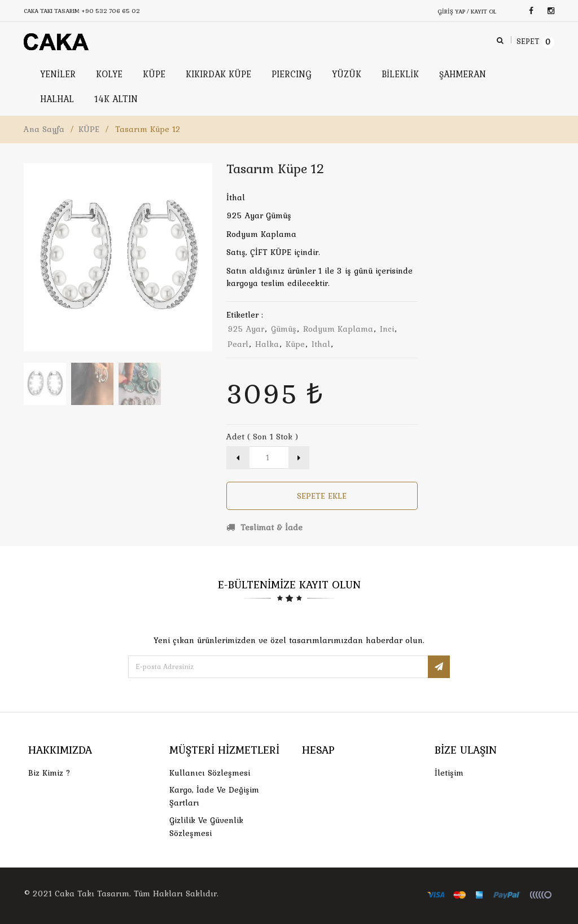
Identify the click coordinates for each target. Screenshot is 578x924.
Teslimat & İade (264, 527)
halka (267, 344)
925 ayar (246, 329)
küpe (295, 344)
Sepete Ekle (322, 496)
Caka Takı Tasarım (92, 894)
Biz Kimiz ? (49, 773)
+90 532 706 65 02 (111, 11)
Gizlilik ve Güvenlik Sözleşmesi (206, 827)
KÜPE (89, 129)
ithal (321, 344)
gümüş (284, 329)
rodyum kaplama (338, 329)
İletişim (449, 773)
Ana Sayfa (44, 129)
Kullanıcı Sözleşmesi (210, 773)
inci (387, 329)
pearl (238, 344)
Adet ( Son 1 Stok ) (262, 437)
